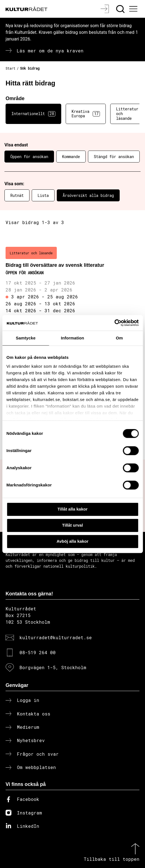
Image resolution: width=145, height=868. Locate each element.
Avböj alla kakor (72, 541)
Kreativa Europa (86, 114)
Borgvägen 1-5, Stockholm (53, 667)
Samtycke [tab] (26, 338)
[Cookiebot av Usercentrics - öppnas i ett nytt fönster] (114, 323)
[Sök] (121, 9)
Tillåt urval (72, 525)
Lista (43, 195)
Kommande (71, 157)
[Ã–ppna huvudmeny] (134, 9)
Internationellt (33, 114)
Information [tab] (73, 338)
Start (10, 68)
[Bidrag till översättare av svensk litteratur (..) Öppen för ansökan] (72, 281)
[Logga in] (105, 9)
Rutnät (17, 195)
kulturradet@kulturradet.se (56, 637)
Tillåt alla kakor (72, 509)
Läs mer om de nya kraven (50, 51)
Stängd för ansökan (114, 157)
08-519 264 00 (38, 652)
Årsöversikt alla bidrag (88, 195)
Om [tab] (119, 338)
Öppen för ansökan (29, 157)
